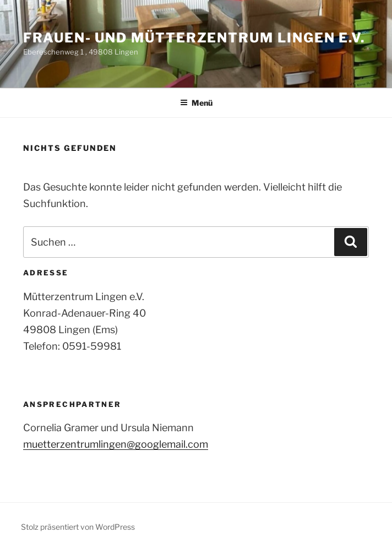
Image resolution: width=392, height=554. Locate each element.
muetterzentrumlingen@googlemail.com (116, 444)
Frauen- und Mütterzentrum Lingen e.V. (194, 38)
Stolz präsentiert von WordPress (78, 527)
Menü (196, 103)
